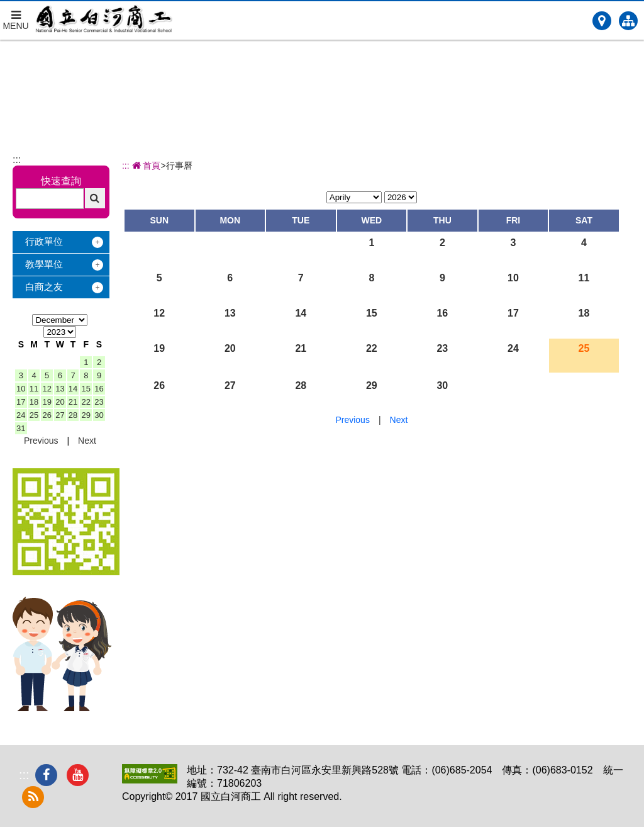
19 (47, 402)
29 (86, 415)
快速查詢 (61, 181)
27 (60, 415)
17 (21, 402)
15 (86, 389)
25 (34, 415)
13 (60, 389)
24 (21, 415)
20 (60, 402)
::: (17, 160)
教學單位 (44, 264)
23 (99, 402)
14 (73, 389)
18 (34, 402)
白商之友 (44, 287)
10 (21, 389)
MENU (16, 16)
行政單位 (44, 241)
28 (73, 415)
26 (47, 415)
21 (73, 402)
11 (34, 389)
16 (99, 389)
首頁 (145, 166)
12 (47, 389)
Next (87, 441)
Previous (41, 441)
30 (99, 415)
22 (86, 402)
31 (21, 428)
